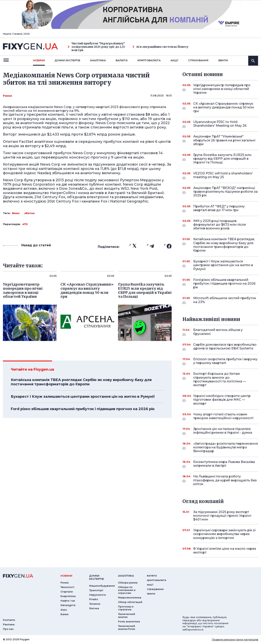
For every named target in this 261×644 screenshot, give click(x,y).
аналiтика (126, 576)
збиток (30, 213)
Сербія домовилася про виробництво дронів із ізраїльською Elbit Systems (225, 347)
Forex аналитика (129, 622)
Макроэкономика (130, 598)
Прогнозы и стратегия (126, 608)
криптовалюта (149, 60)
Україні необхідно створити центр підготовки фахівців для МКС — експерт (222, 400)
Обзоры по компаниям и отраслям (127, 590)
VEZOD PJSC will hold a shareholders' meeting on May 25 (223, 175)
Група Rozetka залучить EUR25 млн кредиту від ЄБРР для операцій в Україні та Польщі (222, 159)
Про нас (8, 629)
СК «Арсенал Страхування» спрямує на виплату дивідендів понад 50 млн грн (224, 107)
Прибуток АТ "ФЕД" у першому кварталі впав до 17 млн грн (220, 208)
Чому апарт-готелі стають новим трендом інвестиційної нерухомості (223, 416)
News (16, 213)
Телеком (95, 604)
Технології (67, 587)
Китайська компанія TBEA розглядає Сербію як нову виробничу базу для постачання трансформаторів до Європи (81, 382)
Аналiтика (98, 60)
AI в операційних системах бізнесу (160, 47)
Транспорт (96, 590)
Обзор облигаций (130, 602)
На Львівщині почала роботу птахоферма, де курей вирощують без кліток (225, 480)
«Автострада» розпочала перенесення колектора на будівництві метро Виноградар (226, 447)
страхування (198, 60)
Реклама (9, 624)
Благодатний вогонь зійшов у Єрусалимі (220, 332)
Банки (65, 614)
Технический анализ (127, 616)
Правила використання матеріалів (235, 639)
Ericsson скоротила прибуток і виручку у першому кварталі (225, 361)
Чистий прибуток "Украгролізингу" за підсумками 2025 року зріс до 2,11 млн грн (96, 47)
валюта (122, 60)
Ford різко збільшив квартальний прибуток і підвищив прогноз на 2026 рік (83, 409)
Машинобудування (102, 586)
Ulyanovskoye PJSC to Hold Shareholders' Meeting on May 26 (220, 124)
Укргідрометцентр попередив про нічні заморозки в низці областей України (222, 89)
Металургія (68, 605)
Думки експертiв (67, 60)
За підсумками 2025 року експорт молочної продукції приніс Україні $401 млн (222, 516)
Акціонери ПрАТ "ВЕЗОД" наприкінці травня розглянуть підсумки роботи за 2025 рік (225, 192)
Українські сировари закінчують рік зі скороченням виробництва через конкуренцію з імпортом (224, 534)
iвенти (223, 60)
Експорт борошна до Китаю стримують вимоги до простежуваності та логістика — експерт (220, 379)
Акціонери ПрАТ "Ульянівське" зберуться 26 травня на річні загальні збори (224, 140)
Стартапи (67, 592)
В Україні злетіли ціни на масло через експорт (225, 551)
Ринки (7, 96)
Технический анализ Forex (127, 628)
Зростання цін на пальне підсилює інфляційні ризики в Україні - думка (223, 431)
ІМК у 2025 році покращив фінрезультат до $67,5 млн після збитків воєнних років (220, 225)
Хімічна (94, 608)
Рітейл (94, 599)
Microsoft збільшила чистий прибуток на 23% (225, 300)
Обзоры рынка (128, 583)
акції (174, 60)
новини (39, 60)
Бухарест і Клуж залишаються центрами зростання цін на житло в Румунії (83, 397)
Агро (64, 610)
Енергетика (68, 596)
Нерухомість (98, 595)
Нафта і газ (68, 601)
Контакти (9, 620)
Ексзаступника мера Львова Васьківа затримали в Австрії (224, 464)
